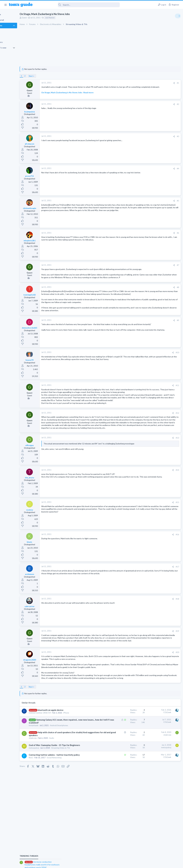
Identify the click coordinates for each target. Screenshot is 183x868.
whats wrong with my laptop (160, 189)
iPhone (44, 755)
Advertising (62, 864)
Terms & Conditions (118, 864)
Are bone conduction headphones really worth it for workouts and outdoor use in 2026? (161, 159)
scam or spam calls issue (158, 175)
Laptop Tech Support (152, 197)
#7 (133, 266)
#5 (133, 202)
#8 (133, 294)
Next (43, 76)
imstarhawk (46, 771)
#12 (132, 433)
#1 (133, 83)
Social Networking (67, 814)
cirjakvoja (45, 786)
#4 (133, 170)
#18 (132, 627)
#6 (133, 234)
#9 (133, 332)
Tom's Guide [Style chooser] (160, 853)
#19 (132, 659)
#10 (132, 364)
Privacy (99, 864)
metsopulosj (46, 799)
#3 (133, 137)
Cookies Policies (81, 864)
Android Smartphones (71, 771)
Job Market (62, 18)
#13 (132, 466)
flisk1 (43, 814)
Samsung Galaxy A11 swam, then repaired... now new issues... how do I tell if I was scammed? (61, 765)
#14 (132, 498)
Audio (64, 786)
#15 (132, 530)
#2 (133, 105)
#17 (132, 595)
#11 (132, 397)
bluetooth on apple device (63, 750)
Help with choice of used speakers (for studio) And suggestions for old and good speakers (60, 781)
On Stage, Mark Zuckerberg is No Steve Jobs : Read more (80, 95)
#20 (132, 684)
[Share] (129, 83)
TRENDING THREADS (148, 151)
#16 (132, 563)
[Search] (78, 5)
